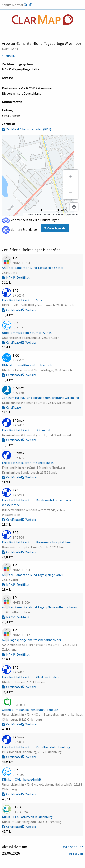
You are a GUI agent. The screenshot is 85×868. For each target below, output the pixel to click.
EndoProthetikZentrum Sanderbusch (28, 463)
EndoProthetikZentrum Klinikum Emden (31, 677)
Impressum (74, 853)
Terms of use (34, 215)
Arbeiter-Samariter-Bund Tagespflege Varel (33, 575)
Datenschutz (72, 847)
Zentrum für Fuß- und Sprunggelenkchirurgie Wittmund (41, 398)
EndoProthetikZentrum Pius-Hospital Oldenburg (36, 747)
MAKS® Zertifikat (16, 277)
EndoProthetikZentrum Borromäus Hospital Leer (37, 542)
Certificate (12, 310)
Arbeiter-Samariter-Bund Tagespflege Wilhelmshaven (40, 607)
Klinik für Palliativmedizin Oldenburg (28, 817)
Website (29, 310)
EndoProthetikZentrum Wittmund (26, 430)
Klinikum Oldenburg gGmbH (22, 779)
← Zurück (8, 56)
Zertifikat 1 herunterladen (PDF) (26, 129)
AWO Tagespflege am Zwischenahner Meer (32, 640)
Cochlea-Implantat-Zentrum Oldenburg (30, 710)
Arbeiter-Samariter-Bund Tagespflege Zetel (33, 268)
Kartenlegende (55, 228)
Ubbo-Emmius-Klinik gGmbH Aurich (27, 333)
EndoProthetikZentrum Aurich (24, 300)
